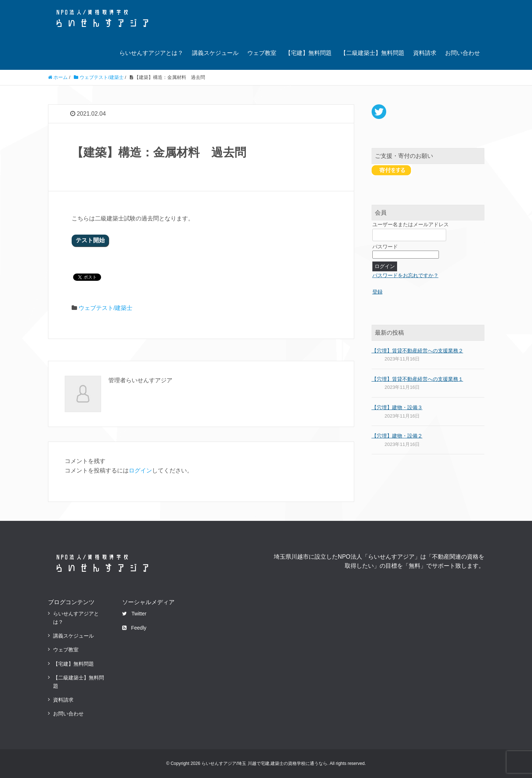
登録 (377, 292)
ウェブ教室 (262, 53)
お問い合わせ (463, 53)
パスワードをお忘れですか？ (405, 275)
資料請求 (425, 53)
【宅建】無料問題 (308, 53)
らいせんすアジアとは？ (151, 53)
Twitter (134, 614)
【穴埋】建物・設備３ (397, 407)
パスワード (385, 247)
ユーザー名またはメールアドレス (411, 224)
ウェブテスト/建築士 (105, 308)
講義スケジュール (215, 53)
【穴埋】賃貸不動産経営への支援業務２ (417, 351)
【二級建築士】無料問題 (372, 53)
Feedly (134, 628)
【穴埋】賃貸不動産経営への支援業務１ (417, 379)
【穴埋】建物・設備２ (397, 436)
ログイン (140, 470)
